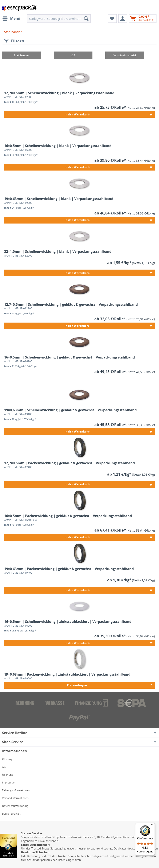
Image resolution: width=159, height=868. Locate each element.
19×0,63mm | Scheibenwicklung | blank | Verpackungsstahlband (59, 199)
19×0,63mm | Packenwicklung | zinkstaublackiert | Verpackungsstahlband (67, 674)
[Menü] (152, 826)
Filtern (14, 41)
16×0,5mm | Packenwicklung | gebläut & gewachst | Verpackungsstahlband (68, 516)
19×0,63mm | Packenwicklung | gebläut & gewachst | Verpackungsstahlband (69, 569)
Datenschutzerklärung (15, 806)
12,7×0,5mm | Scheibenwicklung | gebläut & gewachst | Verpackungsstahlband (71, 305)
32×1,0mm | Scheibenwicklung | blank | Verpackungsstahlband (58, 252)
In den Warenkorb (108, 114)
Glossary (7, 759)
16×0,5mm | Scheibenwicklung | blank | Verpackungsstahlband (58, 146)
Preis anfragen (110, 685)
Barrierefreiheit (11, 814)
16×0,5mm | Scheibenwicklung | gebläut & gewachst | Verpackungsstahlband (69, 357)
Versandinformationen (15, 798)
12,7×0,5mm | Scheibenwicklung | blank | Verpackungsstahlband (59, 93)
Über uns (7, 775)
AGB (5, 767)
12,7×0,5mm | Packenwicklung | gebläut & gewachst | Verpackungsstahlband (69, 463)
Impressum (9, 783)
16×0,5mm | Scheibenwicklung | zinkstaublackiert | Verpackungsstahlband (68, 622)
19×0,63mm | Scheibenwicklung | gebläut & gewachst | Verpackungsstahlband (70, 410)
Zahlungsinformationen (16, 790)
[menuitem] (11, 19)
